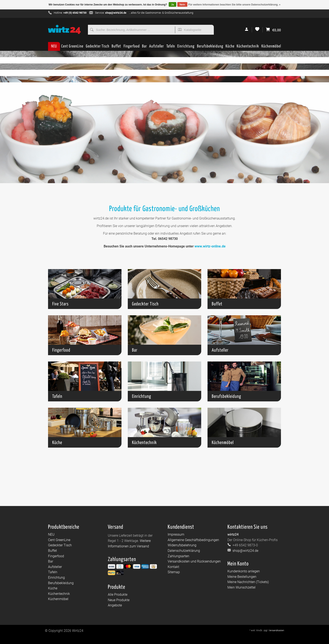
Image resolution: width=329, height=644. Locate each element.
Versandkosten (276, 630)
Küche (230, 48)
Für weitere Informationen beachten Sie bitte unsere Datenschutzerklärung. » (234, 5)
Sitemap (174, 572)
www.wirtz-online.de (210, 246)
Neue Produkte (119, 600)
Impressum (176, 534)
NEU (54, 46)
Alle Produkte (118, 595)
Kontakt (173, 567)
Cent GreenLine (72, 46)
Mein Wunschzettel (242, 587)
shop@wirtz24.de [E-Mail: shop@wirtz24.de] (245, 551)
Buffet (116, 48)
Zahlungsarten (178, 556)
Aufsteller (157, 48)
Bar (144, 48)
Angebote (115, 605)
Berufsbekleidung (210, 48)
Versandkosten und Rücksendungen (194, 561)
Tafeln (171, 48)
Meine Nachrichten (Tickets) (248, 582)
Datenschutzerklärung (184, 551)
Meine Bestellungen (242, 577)
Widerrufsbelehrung (182, 545)
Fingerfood (132, 48)
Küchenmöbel (271, 48)
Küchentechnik (248, 48)
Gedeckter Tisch (98, 48)
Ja (172, 5)
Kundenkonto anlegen (244, 571)
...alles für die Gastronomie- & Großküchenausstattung (161, 13)
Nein (182, 5)
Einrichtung (186, 48)
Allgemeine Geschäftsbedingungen (193, 540)
